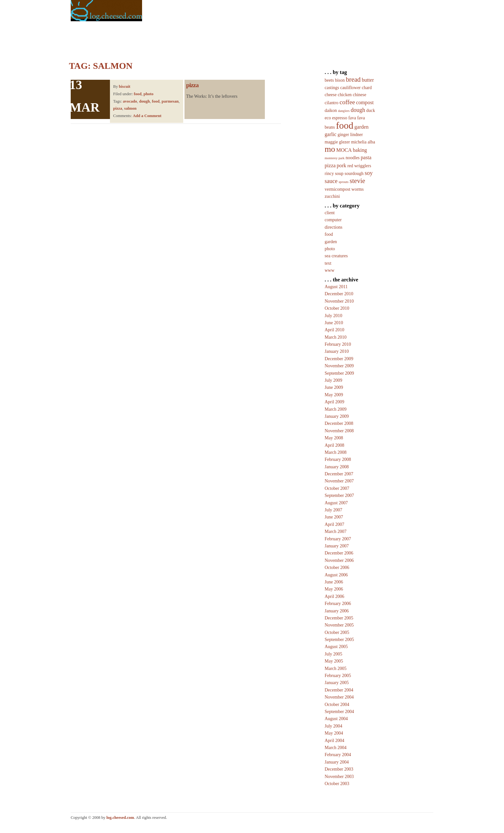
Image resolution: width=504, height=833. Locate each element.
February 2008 (338, 459)
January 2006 (337, 611)
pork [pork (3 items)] (342, 165)
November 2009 (339, 366)
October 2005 (337, 632)
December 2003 (339, 769)
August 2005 (336, 647)
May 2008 (334, 438)
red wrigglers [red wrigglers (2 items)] (359, 166)
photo (148, 94)
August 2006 (336, 575)
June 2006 (334, 582)
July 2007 (333, 510)
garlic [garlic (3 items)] (331, 134)
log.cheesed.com (120, 818)
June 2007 (334, 517)
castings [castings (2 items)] (332, 88)
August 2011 (336, 287)
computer (333, 220)
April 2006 (334, 596)
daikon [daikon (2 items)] (331, 110)
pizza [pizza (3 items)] (330, 165)
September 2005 (339, 640)
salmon (130, 108)
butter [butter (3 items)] (368, 80)
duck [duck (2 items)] (371, 110)
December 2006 (339, 553)
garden (331, 242)
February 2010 (338, 344)
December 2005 (339, 618)
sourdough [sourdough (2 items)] (354, 174)
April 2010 (334, 330)
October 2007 (337, 488)
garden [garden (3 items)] (362, 127)
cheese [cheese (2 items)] (331, 95)
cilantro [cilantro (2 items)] (332, 103)
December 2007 (339, 474)
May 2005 (334, 661)
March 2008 (336, 452)
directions (333, 227)
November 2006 (339, 560)
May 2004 (334, 733)
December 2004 (339, 690)
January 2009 (337, 416)
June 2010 (334, 323)
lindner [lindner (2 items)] (356, 135)
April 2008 (334, 445)
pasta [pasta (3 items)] (366, 157)
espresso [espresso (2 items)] (340, 118)
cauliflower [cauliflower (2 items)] (350, 88)
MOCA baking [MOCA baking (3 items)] (352, 150)
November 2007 (339, 481)
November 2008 (339, 431)
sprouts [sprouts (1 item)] (343, 182)
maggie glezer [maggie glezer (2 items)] (337, 142)
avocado (130, 101)
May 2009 (334, 395)
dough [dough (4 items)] (358, 110)
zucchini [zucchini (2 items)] (332, 196)
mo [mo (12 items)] (330, 149)
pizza (118, 108)
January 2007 (337, 546)
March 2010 (336, 337)
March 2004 (336, 748)
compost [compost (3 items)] (365, 102)
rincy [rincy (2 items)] (329, 174)
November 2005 (339, 625)
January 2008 (337, 467)
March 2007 (336, 531)
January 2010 (337, 351)
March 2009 (336, 409)
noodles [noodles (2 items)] (352, 158)
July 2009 (333, 380)
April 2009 (334, 402)
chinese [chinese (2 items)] (360, 95)
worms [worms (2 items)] (357, 189)
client (330, 213)
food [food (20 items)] (345, 125)
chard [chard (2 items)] (367, 88)
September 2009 (339, 373)
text (328, 263)
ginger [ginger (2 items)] (343, 135)
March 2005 (336, 668)
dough (145, 101)
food (138, 94)
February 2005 (338, 676)
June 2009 (334, 387)
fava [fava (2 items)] (352, 118)
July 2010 (333, 316)
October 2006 (337, 568)
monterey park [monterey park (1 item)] (335, 158)
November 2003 (339, 777)
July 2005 (333, 654)
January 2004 (337, 762)
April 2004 (334, 741)
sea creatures (336, 256)
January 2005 (337, 683)
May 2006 (334, 589)
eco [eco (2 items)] (328, 118)
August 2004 (336, 719)
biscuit (125, 87)
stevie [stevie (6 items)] (357, 181)
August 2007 (336, 503)
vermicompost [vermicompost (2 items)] (337, 189)
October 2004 (337, 705)
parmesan (170, 101)
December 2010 (339, 294)
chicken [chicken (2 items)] (345, 95)
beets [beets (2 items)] (329, 80)
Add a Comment (147, 116)
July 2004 (333, 726)
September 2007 (339, 495)
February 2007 (338, 539)
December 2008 (339, 423)
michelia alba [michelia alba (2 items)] (363, 142)
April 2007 (334, 524)
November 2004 (339, 697)
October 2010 (337, 308)
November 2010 (339, 301)
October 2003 (337, 784)
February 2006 (338, 604)
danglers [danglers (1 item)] (344, 111)
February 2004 (338, 755)
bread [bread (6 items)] (353, 79)
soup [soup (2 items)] (339, 174)
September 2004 (339, 712)
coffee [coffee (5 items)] (347, 102)
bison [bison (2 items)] (340, 80)
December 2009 (339, 359)
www (329, 270)
